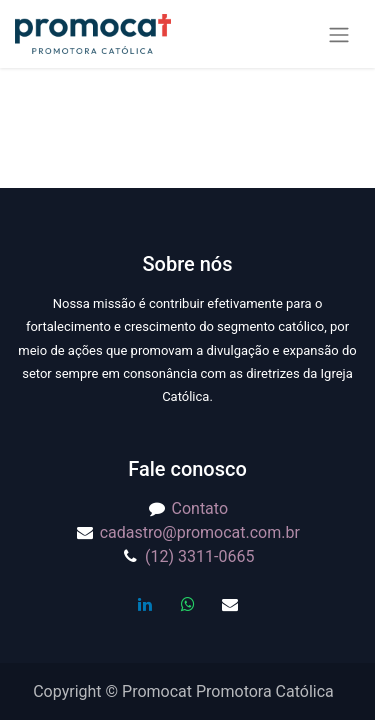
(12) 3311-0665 (199, 556)
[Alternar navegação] (339, 34)
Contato (200, 508)
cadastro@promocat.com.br (200, 532)
